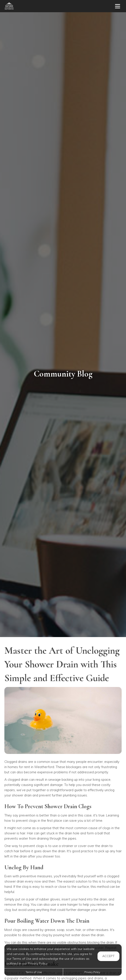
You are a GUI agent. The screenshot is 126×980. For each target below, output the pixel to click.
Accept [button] (108, 956)
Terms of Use (34, 972)
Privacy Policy (92, 972)
